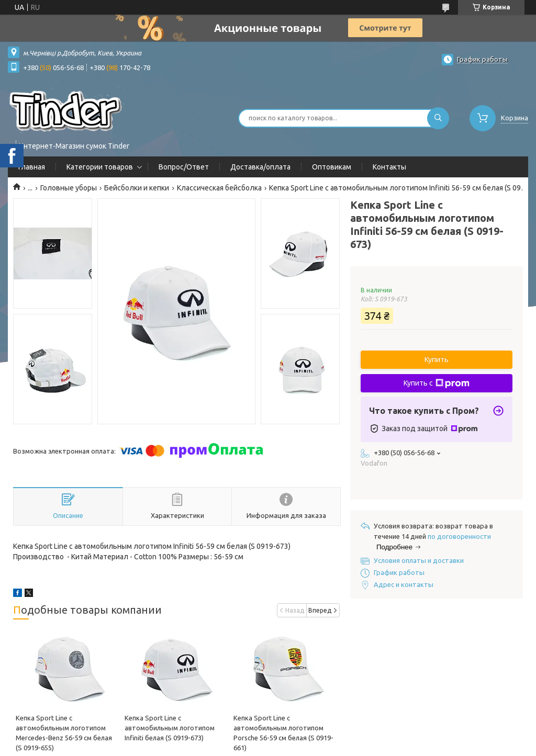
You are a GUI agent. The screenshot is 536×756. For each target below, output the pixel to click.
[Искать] (438, 118)
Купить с (437, 383)
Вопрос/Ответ (184, 167)
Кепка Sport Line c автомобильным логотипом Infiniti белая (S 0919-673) (170, 728)
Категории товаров (100, 167)
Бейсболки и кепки (137, 188)
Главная (32, 167)
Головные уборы (69, 188)
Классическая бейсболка (219, 188)
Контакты (389, 167)
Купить (437, 359)
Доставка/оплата (260, 167)
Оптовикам (332, 167)
